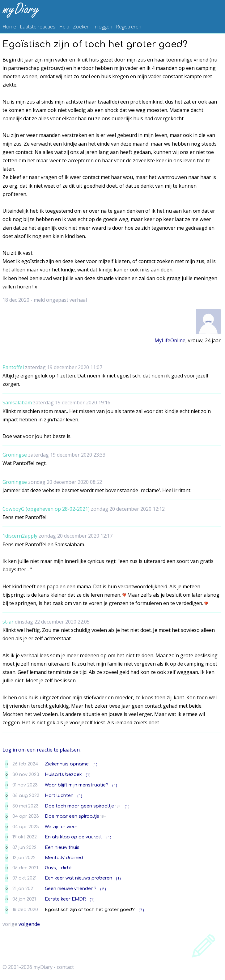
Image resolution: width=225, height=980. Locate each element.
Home (9, 27)
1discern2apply (20, 536)
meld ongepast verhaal (60, 300)
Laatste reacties (38, 27)
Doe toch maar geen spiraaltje (79, 806)
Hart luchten (59, 795)
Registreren (129, 27)
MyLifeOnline (170, 340)
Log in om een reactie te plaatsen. (42, 750)
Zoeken (81, 27)
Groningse (15, 455)
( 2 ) (103, 889)
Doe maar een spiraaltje (72, 816)
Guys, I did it (58, 868)
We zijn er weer (61, 827)
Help (64, 27)
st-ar (8, 622)
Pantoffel (13, 367)
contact (65, 967)
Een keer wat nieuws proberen (79, 878)
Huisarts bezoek (63, 774)
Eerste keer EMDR (65, 899)
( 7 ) (141, 910)
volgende (29, 924)
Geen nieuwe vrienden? (71, 888)
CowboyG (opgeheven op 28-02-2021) (46, 509)
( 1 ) (95, 764)
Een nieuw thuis (62, 847)
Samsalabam (17, 403)
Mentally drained (64, 858)
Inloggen (103, 27)
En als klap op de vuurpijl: (74, 837)
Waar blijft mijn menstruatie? (77, 785)
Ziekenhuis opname (67, 764)
